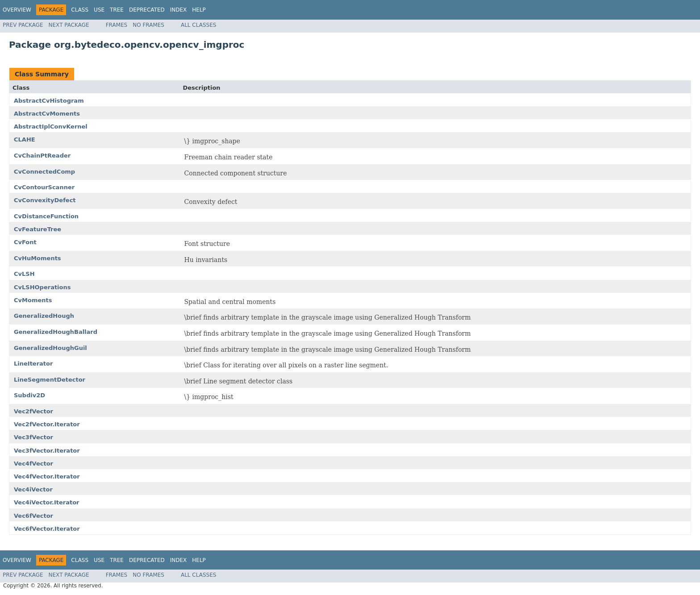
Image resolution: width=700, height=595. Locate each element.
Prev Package (23, 25)
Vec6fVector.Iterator (47, 529)
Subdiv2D (29, 395)
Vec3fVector (33, 437)
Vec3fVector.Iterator (47, 451)
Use (99, 10)
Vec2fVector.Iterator (47, 424)
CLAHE (25, 139)
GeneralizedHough (44, 316)
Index (179, 10)
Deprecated (147, 10)
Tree (117, 10)
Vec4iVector (33, 489)
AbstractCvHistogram (49, 101)
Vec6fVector (33, 516)
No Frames (148, 25)
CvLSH (24, 274)
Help (199, 10)
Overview (17, 10)
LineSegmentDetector (50, 380)
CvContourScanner (44, 187)
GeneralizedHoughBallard (56, 332)
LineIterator (33, 364)
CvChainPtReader (42, 156)
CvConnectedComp (44, 172)
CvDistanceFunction (46, 216)
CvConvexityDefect (45, 200)
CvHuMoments (37, 258)
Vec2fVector (33, 411)
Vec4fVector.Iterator (47, 476)
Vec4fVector (33, 464)
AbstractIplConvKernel (51, 127)
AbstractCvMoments (47, 114)
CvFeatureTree (37, 229)
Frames (117, 25)
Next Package (69, 25)
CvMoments (33, 300)
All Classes (198, 25)
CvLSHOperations (42, 287)
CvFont (25, 242)
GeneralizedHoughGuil (50, 348)
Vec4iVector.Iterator (47, 502)
